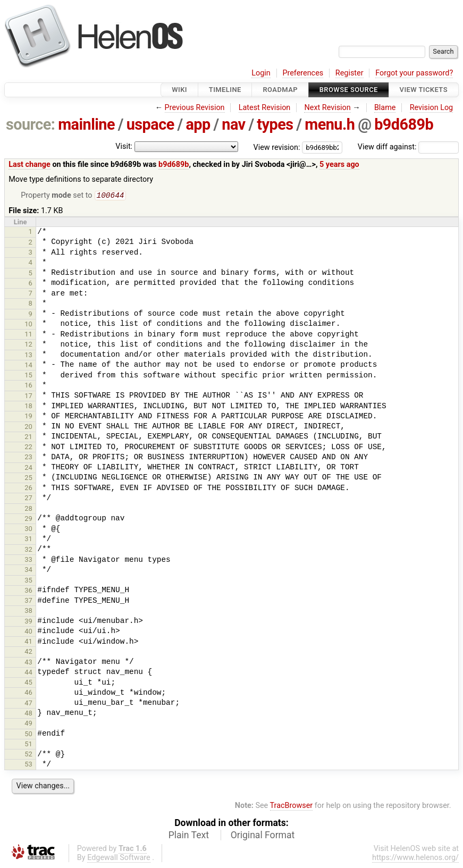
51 (28, 745)
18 (28, 407)
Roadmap (280, 90)
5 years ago (339, 165)
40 (28, 632)
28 (28, 509)
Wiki (179, 90)
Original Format (263, 836)
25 (28, 479)
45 (28, 683)
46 (28, 693)
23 (28, 458)
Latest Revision (265, 108)
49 (28, 724)
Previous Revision (195, 108)
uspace (150, 124)
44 (28, 673)
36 (28, 591)
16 (28, 386)
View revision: (277, 147)
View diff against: (408, 147)
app (198, 124)
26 (28, 489)
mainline (86, 124)
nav (233, 124)
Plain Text (189, 836)
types (275, 124)
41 (28, 642)
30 (28, 530)
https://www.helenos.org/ (415, 859)
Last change (30, 165)
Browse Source (349, 90)
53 (28, 765)
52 (28, 755)
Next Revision (327, 108)
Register (350, 73)
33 (28, 561)
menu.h (330, 124)
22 (28, 448)
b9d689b (404, 124)
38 (28, 612)
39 (28, 622)
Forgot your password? (414, 73)
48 (28, 714)
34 (28, 571)
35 (28, 581)
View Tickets (424, 90)
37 (28, 601)
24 (28, 469)
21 (28, 438)
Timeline (225, 90)
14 (28, 366)
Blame (385, 108)
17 (28, 397)
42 (28, 652)
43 (28, 663)
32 (28, 550)
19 (28, 417)
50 (28, 735)
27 (28, 499)
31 (28, 540)
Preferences (303, 73)
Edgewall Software (119, 859)
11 (28, 335)
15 (28, 376)
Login (261, 73)
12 (28, 345)
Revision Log (432, 108)
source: (31, 124)
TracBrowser (292, 807)
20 (28, 428)
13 (28, 356)
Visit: (124, 146)
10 (28, 325)
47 (28, 704)
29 (28, 520)
